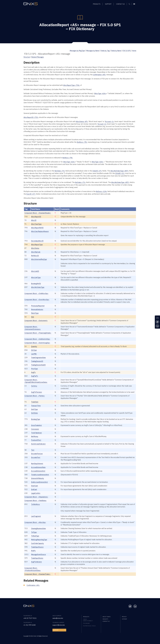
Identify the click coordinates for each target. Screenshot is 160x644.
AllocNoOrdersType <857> (122, 171)
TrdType (34, 534)
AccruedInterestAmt (39, 473)
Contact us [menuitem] (106, 621)
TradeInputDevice (38, 560)
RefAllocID (35, 255)
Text (33, 452)
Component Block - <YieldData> (36, 502)
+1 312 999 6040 (30, 625)
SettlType (35, 411)
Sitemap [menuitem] (124, 619)
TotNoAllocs (36, 506)
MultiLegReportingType (40, 541)
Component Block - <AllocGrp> (36, 524)
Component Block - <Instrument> (37, 320)
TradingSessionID (38, 361)
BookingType (36, 421)
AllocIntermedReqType (40, 259)
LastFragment (37, 518)
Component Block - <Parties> (35, 398)
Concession (36, 431)
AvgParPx (35, 376)
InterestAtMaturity (38, 480)
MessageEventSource (39, 556)
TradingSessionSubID (39, 364)
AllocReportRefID (38, 227)
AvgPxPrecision (37, 392)
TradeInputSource (38, 549)
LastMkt (34, 353)
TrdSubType (36, 537)
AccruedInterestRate (39, 469)
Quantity (34, 346)
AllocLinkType (37, 277)
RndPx (34, 552)
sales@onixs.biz (58, 618)
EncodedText (36, 459)
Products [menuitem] (86, 617)
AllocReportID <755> (32, 117)
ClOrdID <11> (122, 173)
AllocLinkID (36, 271)
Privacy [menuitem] (124, 617)
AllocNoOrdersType (39, 287)
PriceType (35, 368)
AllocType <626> (101, 93)
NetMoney (35, 438)
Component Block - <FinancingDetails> (39, 332)
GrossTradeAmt (37, 427)
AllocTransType (37, 224)
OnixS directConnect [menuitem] (88, 620)
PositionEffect (37, 442)
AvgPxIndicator (37, 563)
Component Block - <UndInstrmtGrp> (39, 339)
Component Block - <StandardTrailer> (39, 576)
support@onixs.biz (59, 625)
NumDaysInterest (38, 465)
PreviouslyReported (39, 305)
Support (56, 630)
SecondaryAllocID (38, 241)
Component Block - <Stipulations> (37, 499)
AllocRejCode (36, 252)
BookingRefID (37, 283)
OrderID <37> (99, 171)
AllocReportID (37, 216)
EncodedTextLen (38, 456)
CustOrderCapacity (38, 545)
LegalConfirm (36, 495)
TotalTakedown (37, 435)
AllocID (34, 220)
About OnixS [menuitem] (107, 617)
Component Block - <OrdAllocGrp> (37, 293)
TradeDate (35, 404)
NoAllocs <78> (82, 142)
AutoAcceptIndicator (39, 446)
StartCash (35, 487)
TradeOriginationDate (39, 357)
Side (33, 316)
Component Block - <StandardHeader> (39, 213)
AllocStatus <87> (82, 121)
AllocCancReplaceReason (41, 231)
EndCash (35, 491)
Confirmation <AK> (100, 74)
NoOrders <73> (60, 171)
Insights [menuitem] (105, 619)
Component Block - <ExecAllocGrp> (38, 299)
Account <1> (110, 121)
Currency (35, 385)
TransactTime (37, 408)
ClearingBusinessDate (39, 530)
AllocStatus (36, 248)
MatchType (36, 313)
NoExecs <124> (102, 191)
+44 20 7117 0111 (31, 618)
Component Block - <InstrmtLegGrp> (38, 342)
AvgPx (34, 372)
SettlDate (35, 415)
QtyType (34, 350)
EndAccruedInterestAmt (40, 484)
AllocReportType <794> (72, 85)
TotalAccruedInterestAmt (41, 476)
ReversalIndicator (38, 309)
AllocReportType (38, 244)
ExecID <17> (31, 194)
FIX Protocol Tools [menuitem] (89, 626)
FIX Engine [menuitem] (86, 623)
